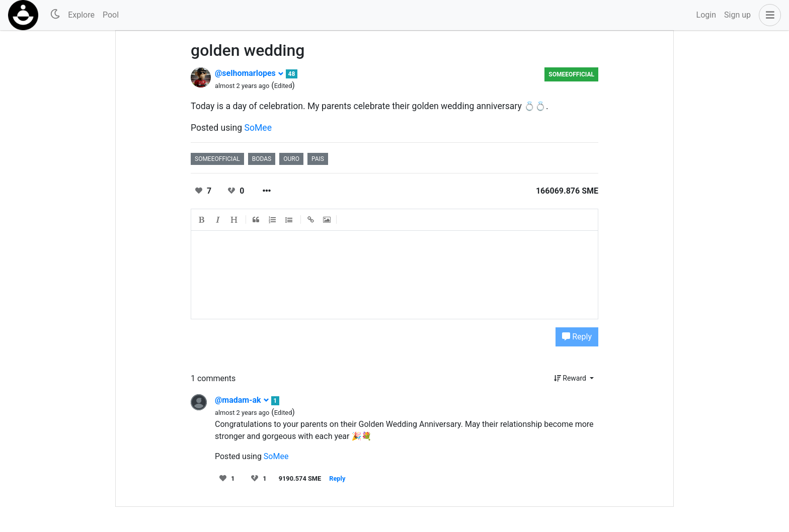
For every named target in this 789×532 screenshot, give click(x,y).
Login (706, 15)
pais (318, 159)
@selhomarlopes (249, 73)
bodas (262, 159)
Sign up (737, 15)
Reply (577, 337)
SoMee (258, 128)
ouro (291, 159)
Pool (111, 15)
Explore (81, 15)
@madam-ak (242, 400)
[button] (768, 15)
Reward (571, 378)
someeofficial (571, 74)
